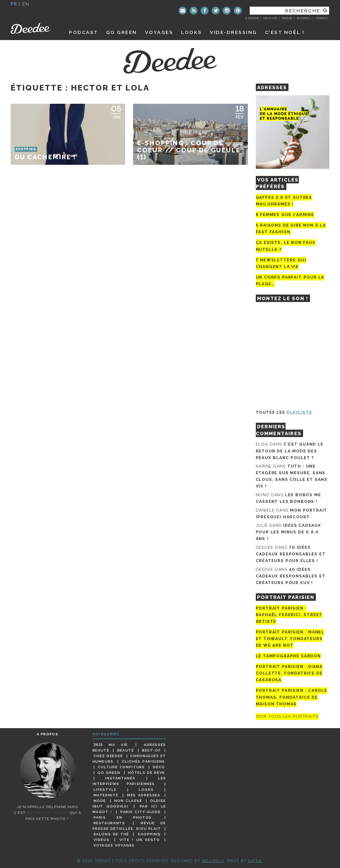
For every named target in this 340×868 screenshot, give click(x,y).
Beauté (126, 750)
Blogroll (304, 18)
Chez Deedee (108, 756)
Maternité (106, 795)
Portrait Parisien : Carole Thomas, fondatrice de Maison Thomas (292, 697)
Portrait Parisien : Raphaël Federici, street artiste (289, 615)
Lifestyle (105, 789)
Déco (159, 767)
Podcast (84, 32)
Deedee (34, 28)
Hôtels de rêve (146, 772)
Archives (270, 18)
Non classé (128, 801)
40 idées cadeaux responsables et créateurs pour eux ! (291, 576)
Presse (287, 18)
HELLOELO (213, 861)
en (26, 4)
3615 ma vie (111, 745)
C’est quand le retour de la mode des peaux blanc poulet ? (290, 451)
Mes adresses (144, 795)
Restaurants (109, 823)
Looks (192, 32)
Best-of (151, 750)
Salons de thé (111, 834)
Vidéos (102, 840)
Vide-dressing (233, 32)
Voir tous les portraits (287, 717)
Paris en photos (123, 817)
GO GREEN (122, 32)
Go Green (109, 772)
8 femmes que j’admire (285, 215)
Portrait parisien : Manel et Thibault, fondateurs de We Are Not (290, 639)
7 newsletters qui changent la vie (281, 263)
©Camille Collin (48, 813)
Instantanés (120, 778)
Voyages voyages (114, 845)
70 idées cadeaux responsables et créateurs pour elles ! (291, 554)
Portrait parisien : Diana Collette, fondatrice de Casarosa (289, 673)
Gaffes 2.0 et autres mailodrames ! (284, 201)
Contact (322, 18)
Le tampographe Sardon (288, 656)
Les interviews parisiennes (129, 781)
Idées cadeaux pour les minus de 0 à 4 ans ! (288, 532)
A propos (252, 18)
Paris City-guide (141, 812)
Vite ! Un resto (140, 840)
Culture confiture (121, 767)
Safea (255, 861)
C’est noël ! (285, 32)
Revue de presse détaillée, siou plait (129, 826)
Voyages (159, 32)
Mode (100, 801)
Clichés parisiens (143, 761)
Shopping (149, 834)
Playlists (299, 412)
